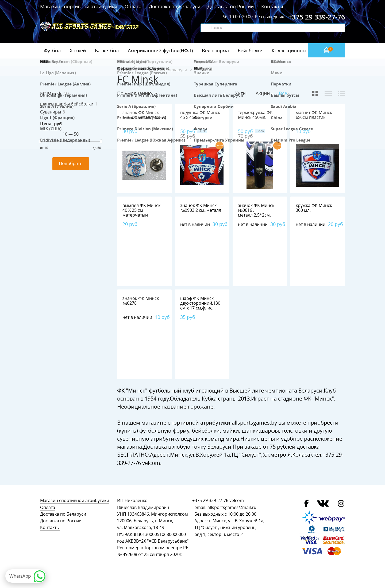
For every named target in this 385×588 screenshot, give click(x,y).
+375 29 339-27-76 (210, 501)
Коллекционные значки (299, 50)
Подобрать (71, 163)
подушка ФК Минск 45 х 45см (200, 115)
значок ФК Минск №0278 (141, 301)
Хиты (241, 93)
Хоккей (78, 50)
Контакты (272, 6)
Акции (263, 93)
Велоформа (215, 50)
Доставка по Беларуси (175, 6)
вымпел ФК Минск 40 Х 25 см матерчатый (141, 210)
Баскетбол (107, 50)
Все (283, 93)
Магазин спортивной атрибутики (79, 6)
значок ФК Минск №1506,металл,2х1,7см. (146, 115)
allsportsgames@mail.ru (232, 507)
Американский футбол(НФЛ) (160, 50)
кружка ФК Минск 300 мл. (314, 208)
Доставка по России (231, 6)
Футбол (52, 50)
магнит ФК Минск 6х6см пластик (314, 115)
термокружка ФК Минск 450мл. (255, 115)
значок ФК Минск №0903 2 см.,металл (201, 208)
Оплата (133, 6)
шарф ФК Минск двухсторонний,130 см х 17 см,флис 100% (200, 306)
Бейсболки (250, 50)
